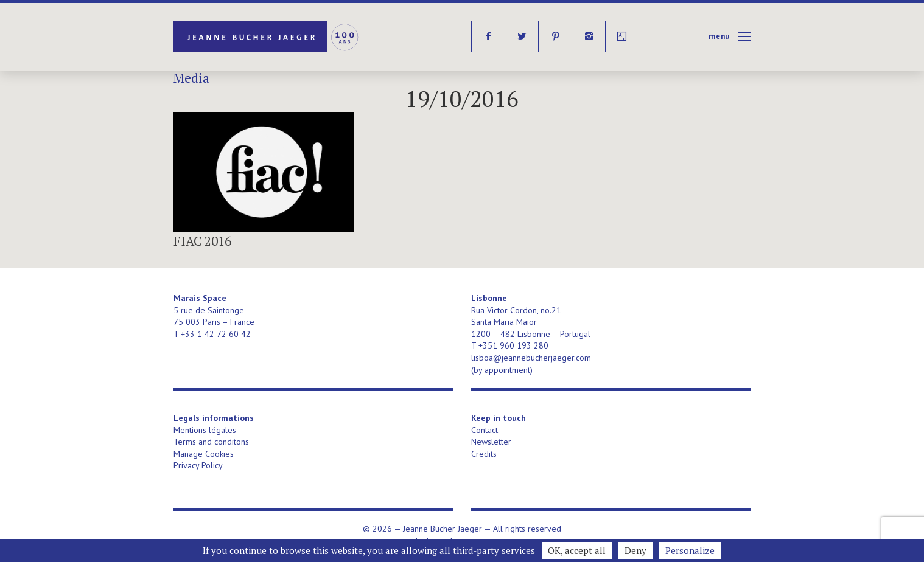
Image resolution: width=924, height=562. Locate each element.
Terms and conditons (211, 442)
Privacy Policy (198, 465)
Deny (635, 550)
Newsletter (491, 442)
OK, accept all (577, 550)
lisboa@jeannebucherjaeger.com (531, 358)
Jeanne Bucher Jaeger (267, 37)
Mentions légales (205, 430)
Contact (485, 430)
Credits (484, 454)
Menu (719, 36)
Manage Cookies (204, 454)
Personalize (690, 550)
